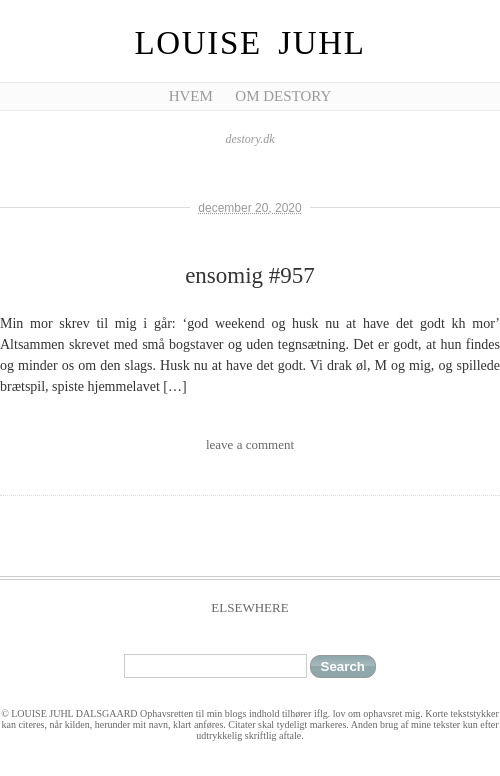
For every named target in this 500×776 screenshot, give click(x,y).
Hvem (191, 96)
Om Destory (283, 96)
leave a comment (250, 444)
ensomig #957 (250, 275)
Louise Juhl (250, 43)
